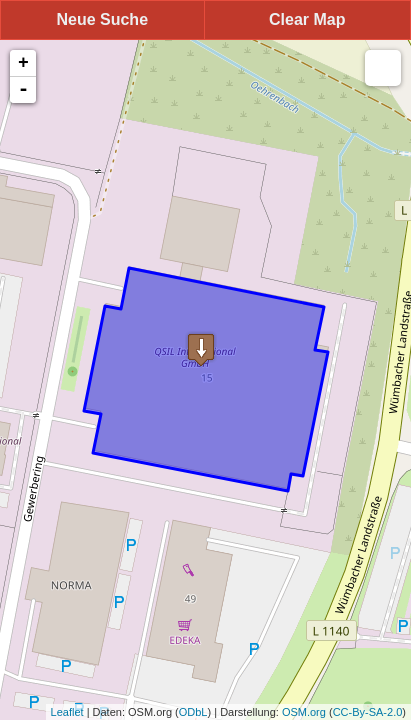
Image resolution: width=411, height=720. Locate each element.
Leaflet (67, 712)
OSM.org (304, 712)
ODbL (193, 712)
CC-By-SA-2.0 (368, 712)
